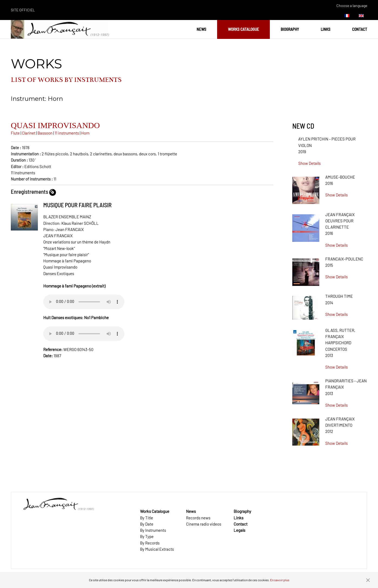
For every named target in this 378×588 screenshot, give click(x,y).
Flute (15, 133)
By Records (150, 543)
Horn (85, 133)
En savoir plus (280, 580)
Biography (290, 29)
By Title (147, 518)
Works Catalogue (243, 29)
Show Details (309, 163)
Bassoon (45, 133)
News (201, 29)
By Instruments (153, 530)
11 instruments (67, 133)
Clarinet (29, 133)
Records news (198, 518)
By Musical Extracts (157, 549)
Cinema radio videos (204, 524)
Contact (360, 29)
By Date (147, 524)
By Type (147, 536)
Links (326, 29)
